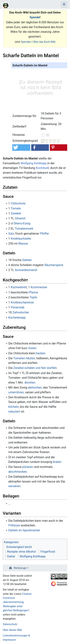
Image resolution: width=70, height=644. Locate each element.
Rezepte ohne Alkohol (21, 552)
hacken (41, 353)
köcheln (14, 407)
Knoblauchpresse (22, 302)
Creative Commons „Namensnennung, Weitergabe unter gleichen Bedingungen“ (17, 602)
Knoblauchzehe (21, 239)
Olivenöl (20, 218)
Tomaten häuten (24, 358)
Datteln (27, 260)
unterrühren (16, 392)
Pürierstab (18, 307)
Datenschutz (10, 624)
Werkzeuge (20, 568)
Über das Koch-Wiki (44, 42)
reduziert (14, 412)
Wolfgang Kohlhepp (34, 163)
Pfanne (33, 292)
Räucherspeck (54, 265)
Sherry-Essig (22, 223)
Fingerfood (48, 552)
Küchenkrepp (17, 318)
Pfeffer (45, 234)
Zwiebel (16, 213)
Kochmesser (39, 287)
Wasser (23, 244)
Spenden (26, 42)
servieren (14, 486)
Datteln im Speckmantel (24, 530)
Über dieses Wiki (12, 630)
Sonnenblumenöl (26, 270)
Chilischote (18, 203)
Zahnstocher (21, 312)
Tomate (16, 208)
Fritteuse (14, 525)
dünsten (30, 382)
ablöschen (35, 387)
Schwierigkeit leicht (19, 547)
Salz (11, 234)
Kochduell (42, 168)
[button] (21, 148)
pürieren (28, 467)
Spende (35, 17)
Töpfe (33, 297)
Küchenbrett (19, 287)
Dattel (11, 556)
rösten (32, 348)
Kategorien (11, 542)
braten (57, 462)
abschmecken (18, 472)
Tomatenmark (24, 229)
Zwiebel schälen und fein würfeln (35, 368)
